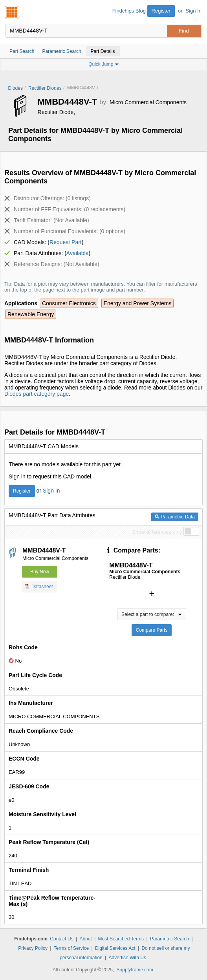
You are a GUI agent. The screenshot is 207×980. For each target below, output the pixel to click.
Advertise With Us (127, 958)
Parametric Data (175, 517)
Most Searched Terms (121, 939)
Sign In (194, 11)
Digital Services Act (115, 948)
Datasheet (39, 586)
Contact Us (61, 939)
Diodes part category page (37, 394)
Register (161, 11)
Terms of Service (71, 948)
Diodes (16, 88)
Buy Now (40, 572)
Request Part (66, 242)
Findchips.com (12, 12)
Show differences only (157, 532)
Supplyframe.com (135, 970)
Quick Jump (103, 64)
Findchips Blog (129, 11)
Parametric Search (169, 939)
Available (78, 253)
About (85, 939)
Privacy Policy (33, 948)
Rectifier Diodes (45, 88)
